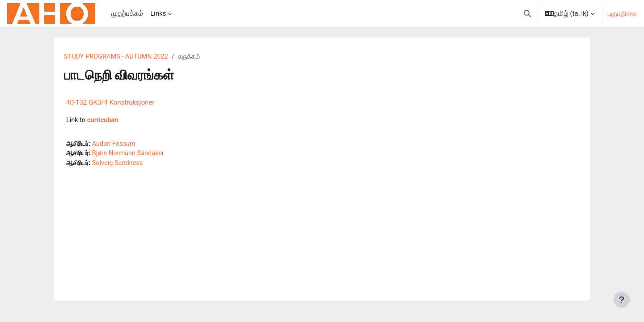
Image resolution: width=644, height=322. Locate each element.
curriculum (104, 121)
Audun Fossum (117, 144)
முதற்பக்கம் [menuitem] (127, 13)
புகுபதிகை (622, 13)
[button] (527, 13)
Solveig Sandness (121, 165)
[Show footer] (622, 300)
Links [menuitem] (158, 13)
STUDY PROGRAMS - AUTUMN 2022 (118, 57)
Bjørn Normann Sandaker (132, 155)
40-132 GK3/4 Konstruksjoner (110, 103)
